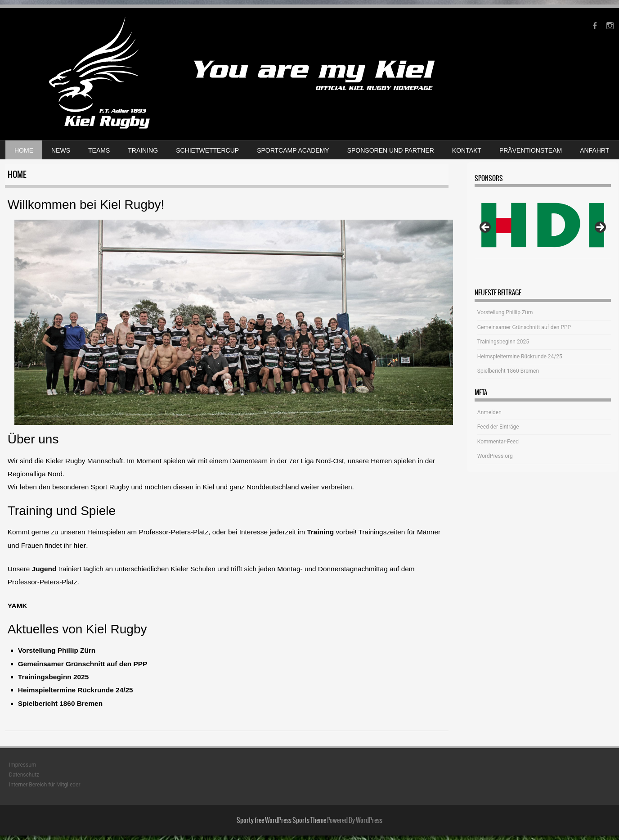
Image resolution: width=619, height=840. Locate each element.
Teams (99, 150)
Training (143, 150)
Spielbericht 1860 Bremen (60, 703)
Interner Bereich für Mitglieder (45, 785)
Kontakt (467, 150)
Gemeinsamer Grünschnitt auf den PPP (83, 664)
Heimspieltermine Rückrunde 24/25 (76, 690)
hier (80, 545)
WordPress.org (495, 456)
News (61, 150)
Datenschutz (24, 775)
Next (600, 228)
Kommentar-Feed (498, 442)
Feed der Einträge (498, 427)
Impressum (22, 765)
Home (24, 150)
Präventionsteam (531, 150)
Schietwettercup (207, 150)
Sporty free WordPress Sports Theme (281, 820)
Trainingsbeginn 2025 (53, 677)
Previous (486, 228)
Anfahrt (594, 150)
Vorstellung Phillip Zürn (57, 650)
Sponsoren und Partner (391, 150)
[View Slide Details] (543, 225)
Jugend (45, 569)
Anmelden (489, 412)
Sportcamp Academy (293, 150)
